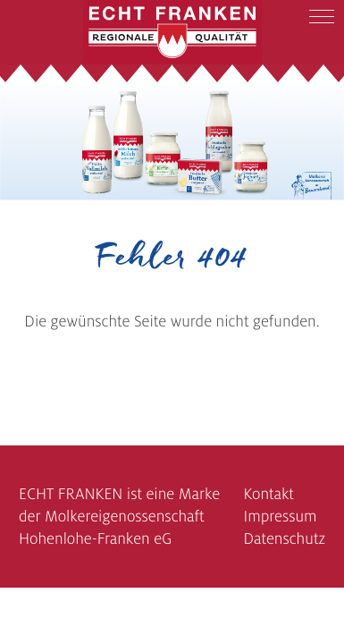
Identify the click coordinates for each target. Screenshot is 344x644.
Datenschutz (284, 539)
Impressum (280, 517)
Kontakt (268, 494)
